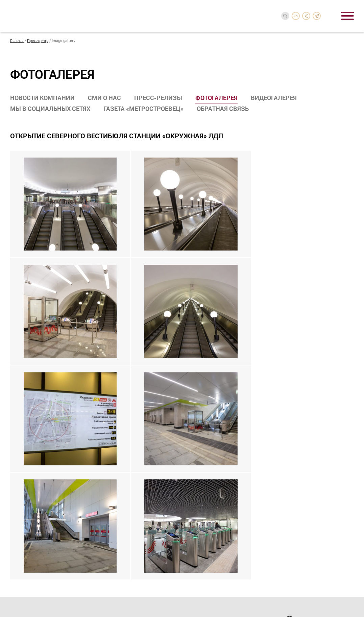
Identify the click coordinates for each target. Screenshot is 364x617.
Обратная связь (223, 109)
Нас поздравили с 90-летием (40, 382)
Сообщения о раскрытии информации (220, 374)
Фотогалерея (216, 98)
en (296, 16)
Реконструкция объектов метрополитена (128, 365)
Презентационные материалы (42, 390)
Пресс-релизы (158, 98)
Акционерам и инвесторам (212, 338)
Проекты (21, 434)
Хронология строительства (39, 464)
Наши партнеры (27, 535)
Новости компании (42, 98)
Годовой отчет (208, 353)
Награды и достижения (34, 373)
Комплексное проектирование (134, 394)
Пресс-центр (38, 40)
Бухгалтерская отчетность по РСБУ (224, 399)
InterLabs (311, 601)
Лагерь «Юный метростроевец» (227, 488)
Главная (17, 40)
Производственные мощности (42, 364)
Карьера (20, 558)
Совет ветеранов (211, 453)
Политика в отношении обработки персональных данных (71, 588)
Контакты (23, 569)
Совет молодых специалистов (225, 479)
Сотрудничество (32, 523)
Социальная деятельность (211, 437)
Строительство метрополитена (134, 353)
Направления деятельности (120, 338)
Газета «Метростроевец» (143, 109)
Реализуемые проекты (33, 446)
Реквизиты (204, 362)
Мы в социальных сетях (50, 109)
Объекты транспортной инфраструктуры (126, 382)
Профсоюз (204, 461)
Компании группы (29, 355)
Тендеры (19, 544)
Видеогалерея (274, 98)
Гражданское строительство (131, 403)
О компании (26, 335)
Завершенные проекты (34, 455)
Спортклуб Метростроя (218, 470)
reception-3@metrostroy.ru (315, 433)
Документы (205, 387)
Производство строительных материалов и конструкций (132, 416)
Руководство (24, 347)
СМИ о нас (104, 98)
